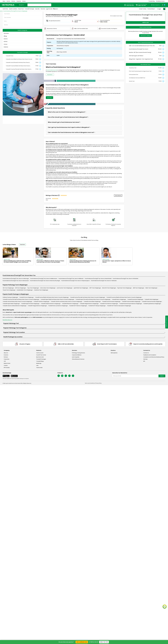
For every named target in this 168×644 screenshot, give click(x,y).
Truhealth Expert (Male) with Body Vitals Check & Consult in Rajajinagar (57, 299)
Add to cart (146, 22)
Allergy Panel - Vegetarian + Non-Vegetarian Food (141, 59)
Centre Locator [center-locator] (40, 353)
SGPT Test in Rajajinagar (95, 288)
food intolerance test (52, 70)
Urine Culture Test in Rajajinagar (48, 288)
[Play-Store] (163, 5)
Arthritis (6, 42)
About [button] (4, 1)
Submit (162, 376)
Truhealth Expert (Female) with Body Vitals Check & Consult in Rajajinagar (93, 299)
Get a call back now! (82, 642)
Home (1, 11)
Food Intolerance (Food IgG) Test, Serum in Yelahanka (104, 281)
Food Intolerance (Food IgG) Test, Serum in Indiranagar (16, 279)
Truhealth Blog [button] (152, 1)
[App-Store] (165, 5)
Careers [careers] (6, 365)
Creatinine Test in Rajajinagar (41, 290)
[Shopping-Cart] (164, 9)
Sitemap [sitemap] (145, 359)
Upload (55, 9)
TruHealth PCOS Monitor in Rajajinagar (109, 304)
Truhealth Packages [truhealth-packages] (41, 359)
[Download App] (6, 376)
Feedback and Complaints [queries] (150, 355)
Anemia (6, 39)
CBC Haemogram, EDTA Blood (136, 56)
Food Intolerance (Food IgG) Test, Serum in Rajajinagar (15, 11)
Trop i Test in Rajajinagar (33, 288)
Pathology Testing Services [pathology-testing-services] (78, 353)
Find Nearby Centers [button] (160, 1)
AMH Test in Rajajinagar (139, 288)
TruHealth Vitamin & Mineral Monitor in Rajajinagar (15, 306)
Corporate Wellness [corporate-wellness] (77, 355)
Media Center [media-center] (7, 363)
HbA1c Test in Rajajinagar (151, 288)
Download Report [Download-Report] (151, 9)
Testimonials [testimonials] (39, 368)
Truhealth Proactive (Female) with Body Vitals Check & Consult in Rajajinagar (21, 299)
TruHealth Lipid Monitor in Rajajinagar (152, 304)
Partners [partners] (6, 357)
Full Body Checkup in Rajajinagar (10, 297)
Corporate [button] (19, 1)
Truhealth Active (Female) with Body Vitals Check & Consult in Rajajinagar (88, 297)
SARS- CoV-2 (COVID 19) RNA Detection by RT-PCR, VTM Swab (142, 46)
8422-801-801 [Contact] (130, 6)
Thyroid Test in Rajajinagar (9, 290)
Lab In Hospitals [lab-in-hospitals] (76, 357)
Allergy (5, 36)
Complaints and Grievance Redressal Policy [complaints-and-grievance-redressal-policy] (154, 357)
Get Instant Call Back (146, 36)
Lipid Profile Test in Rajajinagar (81, 288)
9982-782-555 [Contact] (142, 6)
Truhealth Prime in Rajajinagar (27, 297)
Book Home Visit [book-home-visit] (40, 357)
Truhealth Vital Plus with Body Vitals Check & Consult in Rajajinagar (66, 302)
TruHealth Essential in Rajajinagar (135, 299)
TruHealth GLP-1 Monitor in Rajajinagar (78, 306)
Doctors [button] (8, 1)
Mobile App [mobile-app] (39, 363)
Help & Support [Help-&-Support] (156, 5)
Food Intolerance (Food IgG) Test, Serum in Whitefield (125, 279)
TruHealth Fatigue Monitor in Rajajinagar (37, 306)
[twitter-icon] (62, 376)
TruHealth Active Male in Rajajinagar (92, 302)
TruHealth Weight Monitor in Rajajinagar (89, 304)
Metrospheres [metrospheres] (114, 353)
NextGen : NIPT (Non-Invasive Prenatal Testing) (140, 52)
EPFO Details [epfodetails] (7, 368)
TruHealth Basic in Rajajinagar (119, 299)
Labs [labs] (37, 365)
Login (160, 9)
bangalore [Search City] (22, 5)
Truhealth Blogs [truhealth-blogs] (40, 361)
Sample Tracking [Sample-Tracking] (143, 9)
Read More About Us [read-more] (7, 320)
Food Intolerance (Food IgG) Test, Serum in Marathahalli (98, 279)
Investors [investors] (6, 355)
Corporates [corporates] (7, 359)
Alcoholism (6, 33)
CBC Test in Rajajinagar (8, 288)
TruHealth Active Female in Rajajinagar (111, 302)
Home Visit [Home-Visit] (49, 9)
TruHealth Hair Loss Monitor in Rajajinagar (58, 306)
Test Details (7, 14)
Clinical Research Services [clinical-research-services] (78, 359)
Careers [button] (24, 1)
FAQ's (5, 21)
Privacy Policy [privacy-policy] (99, 383)
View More (22, 245)
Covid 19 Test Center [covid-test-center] (41, 355)
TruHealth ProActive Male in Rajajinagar (131, 302)
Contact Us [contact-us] (146, 353)
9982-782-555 (104, 642)
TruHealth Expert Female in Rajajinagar (30, 304)
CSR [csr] (5, 361)
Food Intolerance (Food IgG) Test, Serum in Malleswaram (44, 279)
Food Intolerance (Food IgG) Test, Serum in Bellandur (71, 279)
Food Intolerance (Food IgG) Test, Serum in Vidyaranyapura (75, 281)
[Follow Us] (59, 376)
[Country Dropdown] (155, 5)
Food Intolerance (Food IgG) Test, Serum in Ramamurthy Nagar (45, 281)
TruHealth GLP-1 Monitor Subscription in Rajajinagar (119, 306)
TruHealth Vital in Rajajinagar (151, 299)
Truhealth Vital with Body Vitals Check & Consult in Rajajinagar (17, 302)
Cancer (6, 44)
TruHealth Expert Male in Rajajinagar (11, 304)
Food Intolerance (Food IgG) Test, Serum (139, 49)
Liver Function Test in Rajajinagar (65, 288)
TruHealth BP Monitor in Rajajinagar (70, 304)
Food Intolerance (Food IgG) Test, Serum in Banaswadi (16, 281)
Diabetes (6, 47)
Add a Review (118, 196)
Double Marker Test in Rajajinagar (25, 290)
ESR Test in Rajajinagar (21, 288)
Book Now (49, 98)
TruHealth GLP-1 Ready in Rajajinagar (97, 306)
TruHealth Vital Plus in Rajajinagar (41, 302)
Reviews (6, 25)
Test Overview (7, 17)
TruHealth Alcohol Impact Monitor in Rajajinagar (131, 304)
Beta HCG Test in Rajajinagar (109, 288)
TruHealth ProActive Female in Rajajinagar (152, 302)
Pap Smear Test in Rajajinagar (124, 288)
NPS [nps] (144, 361)
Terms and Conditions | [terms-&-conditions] (90, 383)
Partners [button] (13, 1)
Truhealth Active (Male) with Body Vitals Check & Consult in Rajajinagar (52, 297)
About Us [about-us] (6, 353)
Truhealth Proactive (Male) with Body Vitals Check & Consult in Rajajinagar (124, 297)
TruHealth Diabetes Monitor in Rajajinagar (51, 304)
